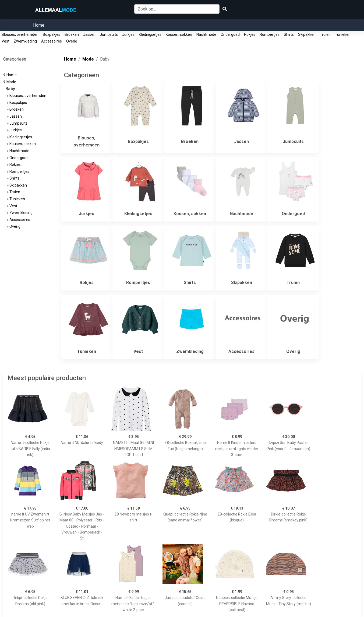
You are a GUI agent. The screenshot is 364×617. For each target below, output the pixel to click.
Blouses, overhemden (20, 34)
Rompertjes (270, 34)
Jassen (89, 34)
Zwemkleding (25, 41)
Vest (6, 41)
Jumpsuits (109, 34)
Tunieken (343, 34)
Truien (325, 34)
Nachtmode (206, 34)
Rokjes (250, 34)
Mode (12, 82)
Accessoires (52, 41)
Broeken (72, 34)
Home (39, 25)
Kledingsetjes (150, 34)
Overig (72, 41)
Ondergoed (230, 34)
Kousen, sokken (179, 34)
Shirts (289, 34)
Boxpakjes (52, 34)
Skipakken (307, 34)
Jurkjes (128, 34)
